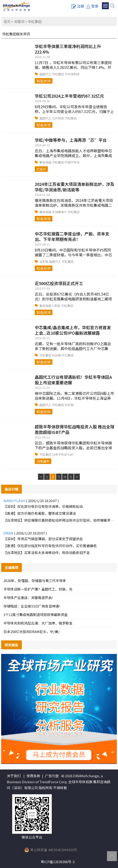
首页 (7, 21)
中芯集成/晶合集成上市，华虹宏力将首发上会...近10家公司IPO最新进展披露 (73, 330)
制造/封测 (44, 81)
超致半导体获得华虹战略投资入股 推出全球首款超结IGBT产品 (75, 429)
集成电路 (46, 162)
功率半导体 (60, 454)
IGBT (71, 454)
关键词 (19, 21)
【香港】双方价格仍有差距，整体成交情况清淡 (40, 513)
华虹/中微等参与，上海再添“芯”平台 (71, 140)
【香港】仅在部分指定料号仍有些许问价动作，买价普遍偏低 (50, 546)
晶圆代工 (46, 74)
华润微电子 (60, 212)
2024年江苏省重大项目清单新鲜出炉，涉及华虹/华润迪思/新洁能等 (75, 187)
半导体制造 (72, 74)
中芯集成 (68, 355)
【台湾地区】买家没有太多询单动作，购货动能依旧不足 (47, 553)
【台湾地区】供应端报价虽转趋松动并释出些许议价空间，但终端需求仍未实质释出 (59, 520)
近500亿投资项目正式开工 (59, 283)
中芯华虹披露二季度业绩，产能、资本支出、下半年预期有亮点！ (72, 236)
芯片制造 (58, 118)
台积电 (44, 262)
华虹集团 (58, 74)
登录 (92, 6)
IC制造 (57, 306)
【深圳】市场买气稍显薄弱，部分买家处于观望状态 (43, 539)
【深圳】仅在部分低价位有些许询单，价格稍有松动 (43, 506)
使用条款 (33, 776)
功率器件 (43, 461)
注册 (78, 6)
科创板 (57, 355)
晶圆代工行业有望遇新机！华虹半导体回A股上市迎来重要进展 (73, 380)
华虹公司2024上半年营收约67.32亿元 (69, 96)
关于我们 (14, 776)
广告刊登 (52, 776)
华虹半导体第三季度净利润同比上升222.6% (68, 49)
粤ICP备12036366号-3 (58, 862)
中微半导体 (72, 162)
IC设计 (41, 169)
